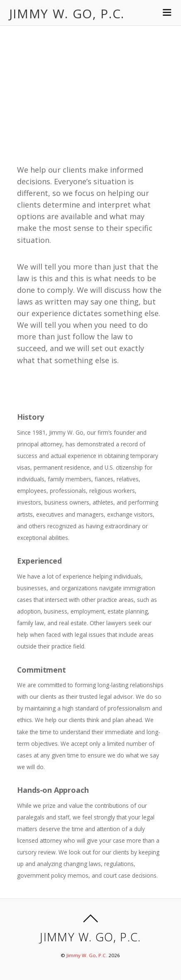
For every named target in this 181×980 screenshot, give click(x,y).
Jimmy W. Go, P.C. (87, 955)
